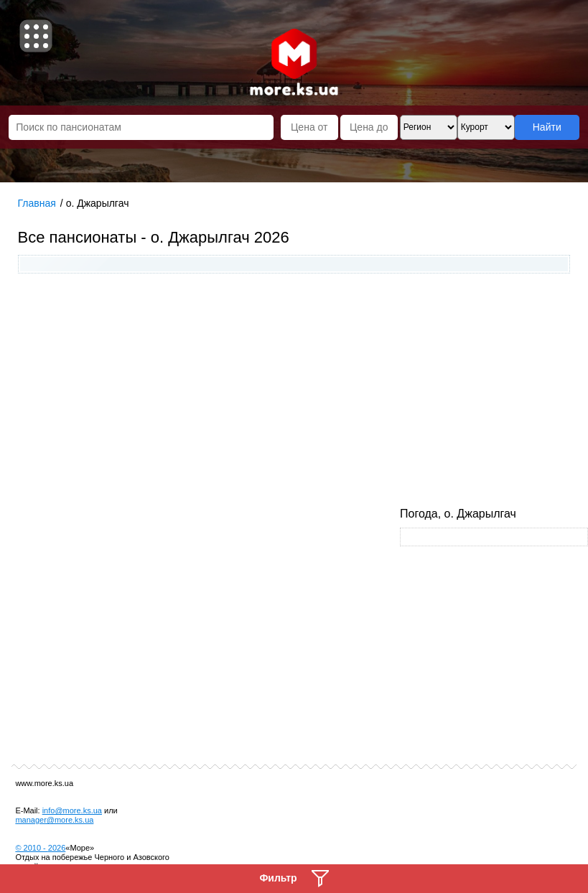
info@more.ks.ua (72, 810)
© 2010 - (40, 848)
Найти (547, 127)
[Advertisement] (294, 392)
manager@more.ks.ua (54, 820)
